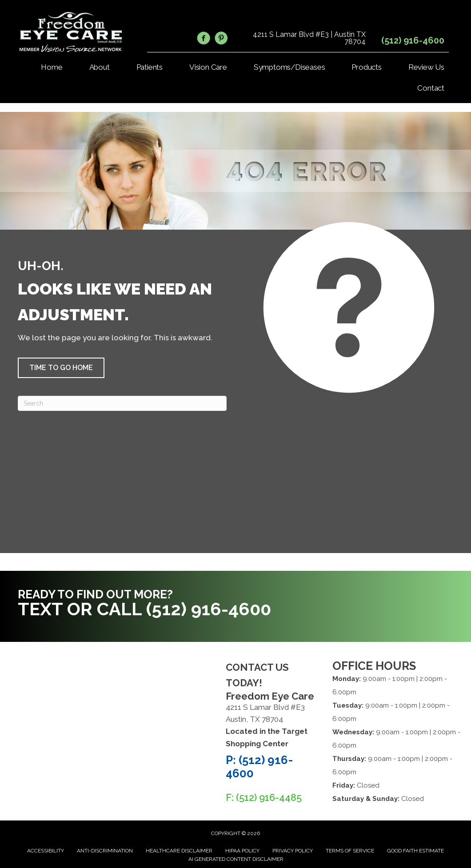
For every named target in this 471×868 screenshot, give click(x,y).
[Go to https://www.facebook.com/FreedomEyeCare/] (204, 40)
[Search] (122, 403)
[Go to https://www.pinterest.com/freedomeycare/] (221, 40)
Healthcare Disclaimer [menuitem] (179, 851)
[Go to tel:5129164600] (152, 605)
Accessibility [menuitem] (46, 851)
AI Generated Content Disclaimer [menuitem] (236, 859)
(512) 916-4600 (413, 40)
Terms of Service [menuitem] (350, 851)
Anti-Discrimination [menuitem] (105, 851)
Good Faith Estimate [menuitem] (415, 851)
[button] (61, 368)
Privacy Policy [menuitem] (293, 851)
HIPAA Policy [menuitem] (242, 851)
